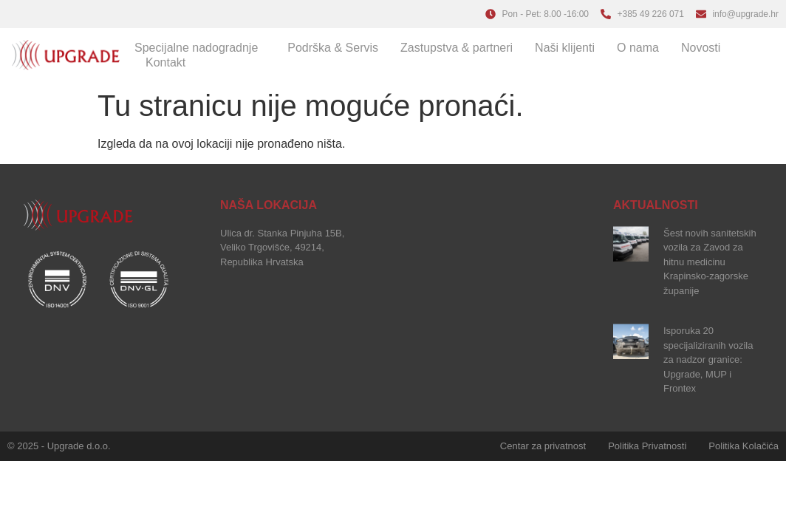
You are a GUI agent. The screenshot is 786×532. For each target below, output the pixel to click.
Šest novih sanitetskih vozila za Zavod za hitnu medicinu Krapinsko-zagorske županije (710, 262)
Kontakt (165, 62)
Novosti (701, 48)
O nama (638, 48)
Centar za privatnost (543, 446)
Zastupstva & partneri (457, 48)
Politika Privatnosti (647, 446)
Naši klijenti (565, 48)
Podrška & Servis (333, 48)
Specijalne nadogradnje (200, 48)
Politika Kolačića (744, 446)
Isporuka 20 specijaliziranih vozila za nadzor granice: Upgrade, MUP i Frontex (708, 359)
